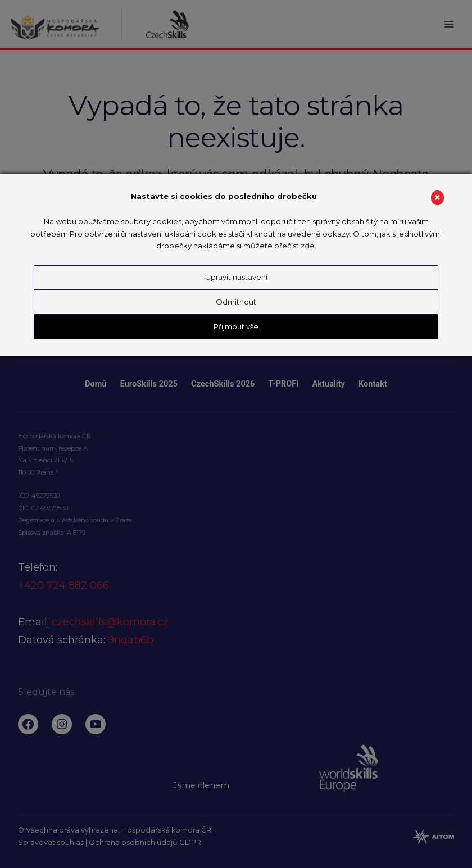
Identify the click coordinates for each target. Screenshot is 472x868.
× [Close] (437, 197)
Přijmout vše (236, 326)
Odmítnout (236, 302)
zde (308, 246)
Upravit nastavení (236, 277)
